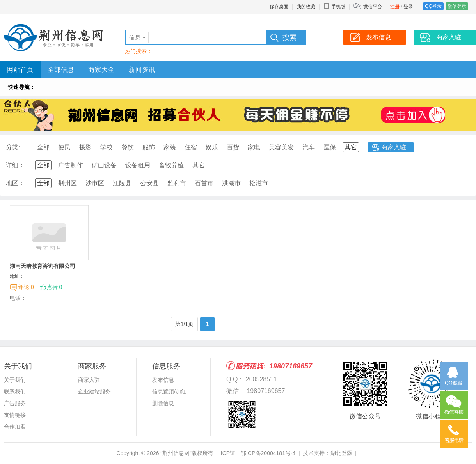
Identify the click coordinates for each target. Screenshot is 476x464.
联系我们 (15, 391)
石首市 (204, 183)
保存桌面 (279, 7)
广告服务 (15, 403)
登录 (408, 7)
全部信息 (61, 70)
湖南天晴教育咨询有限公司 (43, 266)
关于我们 (15, 380)
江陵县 (122, 183)
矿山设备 (104, 165)
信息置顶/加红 (169, 391)
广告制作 (71, 165)
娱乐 (212, 147)
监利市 (177, 183)
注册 (395, 7)
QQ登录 (433, 6)
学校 (107, 147)
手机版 (334, 7)
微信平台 (373, 7)
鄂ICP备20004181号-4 (268, 453)
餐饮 (128, 147)
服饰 (149, 147)
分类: (13, 147)
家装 (170, 147)
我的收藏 (306, 7)
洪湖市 (231, 183)
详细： (15, 165)
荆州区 (67, 183)
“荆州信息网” (176, 453)
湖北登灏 (341, 453)
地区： (15, 183)
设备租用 (138, 165)
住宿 (191, 147)
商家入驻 (394, 147)
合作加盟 (15, 427)
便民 (64, 147)
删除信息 (163, 403)
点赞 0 (55, 287)
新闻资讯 (142, 70)
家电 (254, 147)
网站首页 (20, 70)
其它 (351, 147)
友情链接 (15, 415)
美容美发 (281, 147)
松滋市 (259, 183)
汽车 (309, 147)
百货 (233, 147)
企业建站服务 (94, 391)
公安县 (149, 183)
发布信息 (163, 380)
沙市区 (95, 183)
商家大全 (101, 70)
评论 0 (26, 287)
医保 (330, 147)
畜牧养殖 (171, 165)
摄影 (85, 147)
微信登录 (457, 6)
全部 (43, 147)
